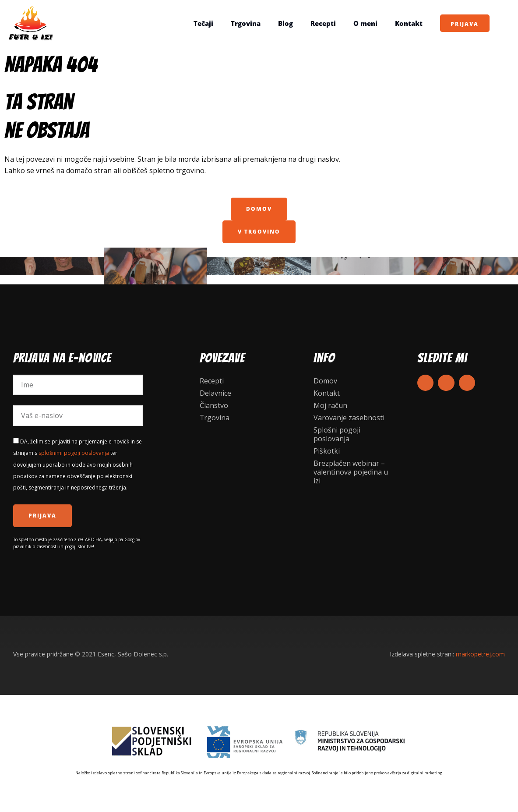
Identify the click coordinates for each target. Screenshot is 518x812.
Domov (325, 381)
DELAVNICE (466, 266)
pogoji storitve (79, 546)
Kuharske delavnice (155, 266)
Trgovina (245, 23)
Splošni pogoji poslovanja (337, 434)
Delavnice (215, 393)
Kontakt (408, 23)
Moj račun (330, 405)
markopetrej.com (480, 654)
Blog (285, 23)
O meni (365, 23)
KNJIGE (52, 266)
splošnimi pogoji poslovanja (74, 453)
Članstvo (214, 405)
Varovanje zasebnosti (349, 418)
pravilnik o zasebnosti (35, 546)
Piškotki (327, 451)
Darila (363, 266)
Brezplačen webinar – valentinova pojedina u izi (351, 472)
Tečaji (203, 23)
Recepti (323, 23)
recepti (259, 266)
